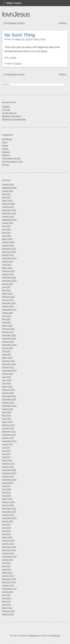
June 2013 (7, 598)
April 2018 (6, 419)
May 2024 (6, 233)
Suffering (6, 155)
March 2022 (7, 294)
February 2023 (8, 271)
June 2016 (7, 489)
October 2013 (8, 585)
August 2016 (8, 483)
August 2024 (8, 223)
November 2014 (9, 550)
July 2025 (6, 194)
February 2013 (8, 611)
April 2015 (6, 534)
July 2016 (6, 486)
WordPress (34, 636)
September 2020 (9, 345)
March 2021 (7, 326)
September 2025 (9, 188)
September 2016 (9, 480)
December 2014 (9, 547)
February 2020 (8, 361)
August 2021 (8, 313)
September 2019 (9, 370)
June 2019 (7, 380)
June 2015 (7, 528)
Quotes (18, 64)
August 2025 (8, 191)
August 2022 (8, 284)
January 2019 (8, 393)
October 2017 (8, 438)
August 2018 (8, 409)
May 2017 (6, 454)
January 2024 (8, 245)
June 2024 (7, 229)
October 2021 (8, 306)
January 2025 (8, 207)
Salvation (6, 152)
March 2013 (7, 608)
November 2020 (9, 338)
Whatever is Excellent (11, 116)
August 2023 (8, 261)
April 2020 (6, 354)
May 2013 (6, 601)
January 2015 (8, 544)
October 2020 (8, 342)
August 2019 (8, 374)
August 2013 (8, 592)
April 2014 (6, 569)
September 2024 (9, 220)
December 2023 (9, 249)
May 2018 (6, 415)
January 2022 (8, 300)
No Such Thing (20, 35)
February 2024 (8, 242)
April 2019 (6, 383)
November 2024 (9, 213)
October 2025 (8, 184)
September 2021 (9, 310)
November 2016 (9, 473)
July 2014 (6, 563)
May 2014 (6, 566)
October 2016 (8, 476)
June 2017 (7, 451)
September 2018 (9, 406)
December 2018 (9, 396)
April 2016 (6, 496)
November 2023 (9, 252)
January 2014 (8, 576)
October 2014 (8, 553)
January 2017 (8, 467)
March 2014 (7, 573)
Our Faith (6, 110)
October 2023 (8, 255)
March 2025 (7, 200)
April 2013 (6, 605)
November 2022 (9, 277)
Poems (5, 145)
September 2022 (9, 281)
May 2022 (6, 290)
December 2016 (9, 470)
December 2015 (9, 508)
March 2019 (7, 387)
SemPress (56, 636)
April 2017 (6, 457)
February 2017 (8, 464)
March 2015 (7, 537)
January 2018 (8, 428)
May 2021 (6, 319)
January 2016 (8, 505)
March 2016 (7, 499)
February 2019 (8, 390)
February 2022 (8, 297)
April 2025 (6, 197)
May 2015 (6, 531)
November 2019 (9, 364)
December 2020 (9, 335)
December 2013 (9, 579)
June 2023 (7, 265)
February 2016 (8, 502)
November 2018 (9, 399)
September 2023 (9, 258)
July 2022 (6, 287)
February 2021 (8, 329)
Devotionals (7, 139)
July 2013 (6, 595)
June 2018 (7, 412)
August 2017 (8, 444)
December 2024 (9, 210)
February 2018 (8, 425)
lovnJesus (16, 14)
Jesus (5, 142)
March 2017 (7, 460)
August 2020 (8, 348)
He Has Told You (9, 113)
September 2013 (9, 589)
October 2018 (8, 403)
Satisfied (6, 107)
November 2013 (9, 582)
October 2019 (8, 367)
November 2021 (9, 303)
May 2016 (6, 492)
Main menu (14, 3)
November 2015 (9, 512)
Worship (6, 165)
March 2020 (7, 358)
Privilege (63, 23)
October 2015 (8, 515)
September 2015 (9, 518)
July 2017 (6, 447)
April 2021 (6, 322)
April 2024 (6, 236)
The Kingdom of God (11, 158)
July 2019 (6, 377)
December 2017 (9, 431)
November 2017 (9, 435)
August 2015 (8, 521)
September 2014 (9, 557)
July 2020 (6, 351)
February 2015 (8, 541)
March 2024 (7, 239)
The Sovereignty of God (12, 162)
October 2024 (8, 217)
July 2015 (6, 524)
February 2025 (8, 204)
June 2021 (7, 316)
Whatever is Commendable (14, 119)
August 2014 (8, 560)
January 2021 (8, 332)
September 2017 (9, 441)
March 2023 (7, 268)
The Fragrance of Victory (13, 23)
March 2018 (7, 422)
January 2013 (8, 614)
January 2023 (8, 274)
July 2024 (6, 226)
